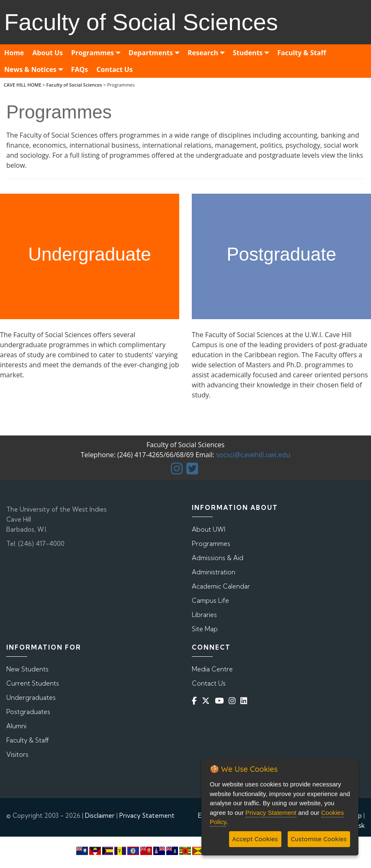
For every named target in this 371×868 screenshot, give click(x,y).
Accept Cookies (255, 839)
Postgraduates (28, 712)
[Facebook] (196, 701)
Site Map (205, 629)
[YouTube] (221, 701)
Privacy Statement (147, 816)
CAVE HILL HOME (23, 85)
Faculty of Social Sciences (74, 85)
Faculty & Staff (28, 740)
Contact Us (209, 683)
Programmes (211, 544)
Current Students (33, 683)
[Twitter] (207, 701)
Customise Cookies (319, 839)
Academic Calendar (221, 586)
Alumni (16, 726)
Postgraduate (281, 254)
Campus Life (210, 600)
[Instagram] (234, 701)
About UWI (209, 529)
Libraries (204, 615)
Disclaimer (100, 816)
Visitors (17, 754)
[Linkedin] (245, 701)
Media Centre (212, 669)
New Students (27, 669)
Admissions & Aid (218, 558)
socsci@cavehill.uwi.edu (253, 455)
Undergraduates (31, 698)
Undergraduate (90, 254)
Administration (214, 572)
